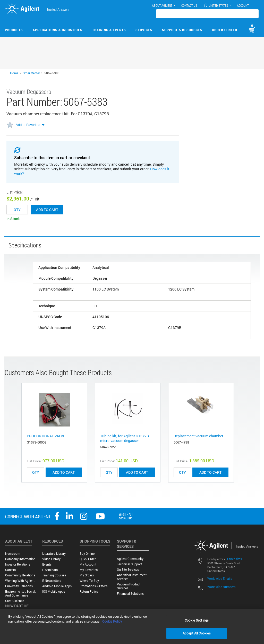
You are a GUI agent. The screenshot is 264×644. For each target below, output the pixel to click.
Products (14, 30)
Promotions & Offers (93, 586)
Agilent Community (130, 559)
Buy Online (87, 554)
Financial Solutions (130, 594)
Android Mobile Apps (57, 586)
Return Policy (89, 591)
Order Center (225, 30)
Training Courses (54, 575)
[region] (132, 626)
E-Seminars (50, 570)
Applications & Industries (58, 30)
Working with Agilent (20, 581)
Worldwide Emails (220, 578)
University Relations (19, 586)
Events (47, 564)
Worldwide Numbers (221, 587)
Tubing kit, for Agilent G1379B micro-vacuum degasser (125, 438)
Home (14, 73)
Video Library (51, 559)
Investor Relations (18, 564)
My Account (88, 564)
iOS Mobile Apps (54, 591)
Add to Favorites (28, 125)
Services (144, 30)
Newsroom (13, 554)
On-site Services (128, 570)
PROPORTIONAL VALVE (46, 436)
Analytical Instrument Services (132, 577)
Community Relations (20, 575)
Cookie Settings (197, 620)
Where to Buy (89, 581)
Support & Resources (182, 30)
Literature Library (54, 554)
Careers (10, 570)
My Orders (87, 575)
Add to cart (47, 210)
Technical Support (129, 564)
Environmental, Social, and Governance (20, 593)
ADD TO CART (64, 472)
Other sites (235, 559)
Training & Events (109, 30)
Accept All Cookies (197, 633)
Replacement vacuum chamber (198, 436)
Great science (15, 601)
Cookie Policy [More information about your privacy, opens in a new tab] (112, 621)
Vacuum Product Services (129, 586)
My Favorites (89, 570)
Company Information (20, 559)
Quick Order (88, 559)
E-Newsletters (52, 581)
